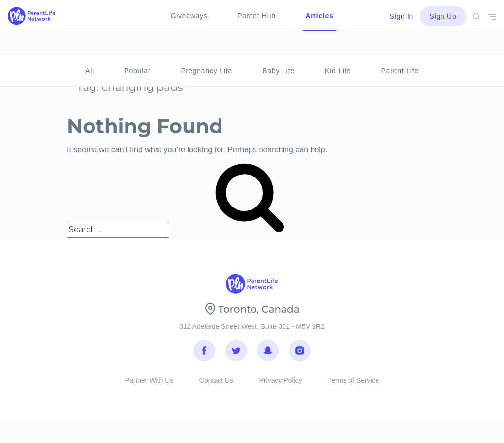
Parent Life (400, 47)
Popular (137, 47)
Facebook (204, 354)
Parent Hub (256, 16)
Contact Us (216, 388)
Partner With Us (149, 388)
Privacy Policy (281, 388)
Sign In (402, 16)
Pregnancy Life (206, 47)
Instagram (300, 354)
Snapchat (268, 354)
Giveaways (189, 16)
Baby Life (279, 47)
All (90, 47)
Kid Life (338, 47)
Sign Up (443, 16)
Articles (319, 16)
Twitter (236, 354)
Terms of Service (353, 388)
